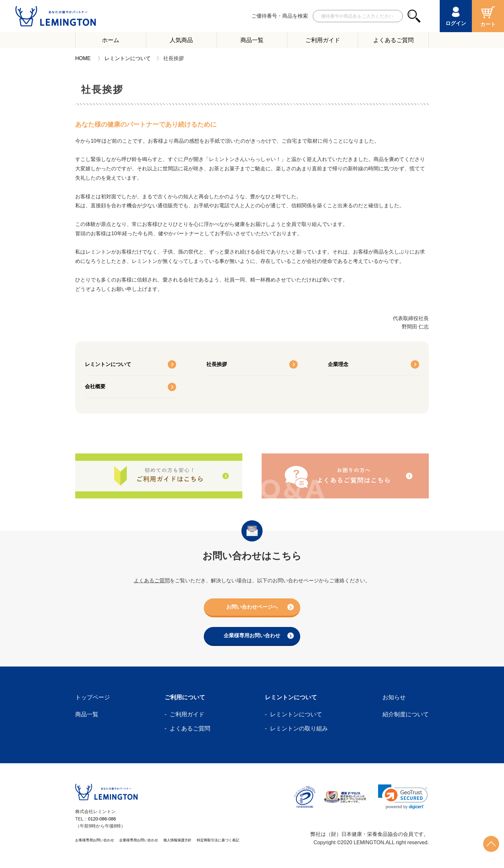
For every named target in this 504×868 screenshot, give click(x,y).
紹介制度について (406, 715)
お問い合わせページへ (258, 607)
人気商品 (181, 40)
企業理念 (338, 364)
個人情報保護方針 (177, 841)
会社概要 (95, 386)
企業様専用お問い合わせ (257, 636)
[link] (403, 797)
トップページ (93, 698)
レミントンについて (128, 58)
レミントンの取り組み (299, 729)
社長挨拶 (217, 364)
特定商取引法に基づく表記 (218, 841)
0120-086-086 (102, 819)
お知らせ (394, 698)
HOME (83, 58)
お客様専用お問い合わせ (95, 841)
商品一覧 (252, 40)
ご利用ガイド (323, 40)
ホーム (111, 40)
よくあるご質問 (393, 40)
